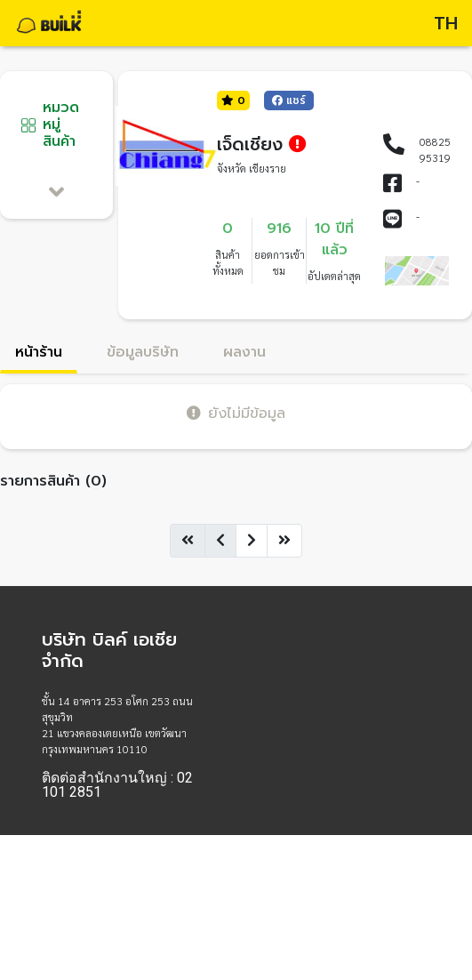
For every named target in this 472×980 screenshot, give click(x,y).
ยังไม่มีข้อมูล (236, 413)
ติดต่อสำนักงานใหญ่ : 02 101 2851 (117, 785)
